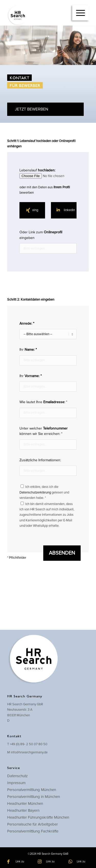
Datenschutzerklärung (35, 493)
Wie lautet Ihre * (48, 409)
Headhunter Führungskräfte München (38, 817)
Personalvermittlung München (32, 790)
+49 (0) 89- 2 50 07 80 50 (29, 744)
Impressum (16, 783)
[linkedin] (64, 210)
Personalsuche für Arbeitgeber (33, 824)
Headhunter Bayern (23, 811)
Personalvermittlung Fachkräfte (33, 831)
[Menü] (81, 13)
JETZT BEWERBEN (31, 109)
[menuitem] (81, 13)
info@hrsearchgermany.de (29, 752)
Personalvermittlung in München (34, 797)
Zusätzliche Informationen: (48, 467)
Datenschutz (17, 776)
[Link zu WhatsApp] (79, 862)
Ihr (48, 357)
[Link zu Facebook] (17, 862)
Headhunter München (25, 804)
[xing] (32, 210)
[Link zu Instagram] (48, 862)
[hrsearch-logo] (40, 15)
